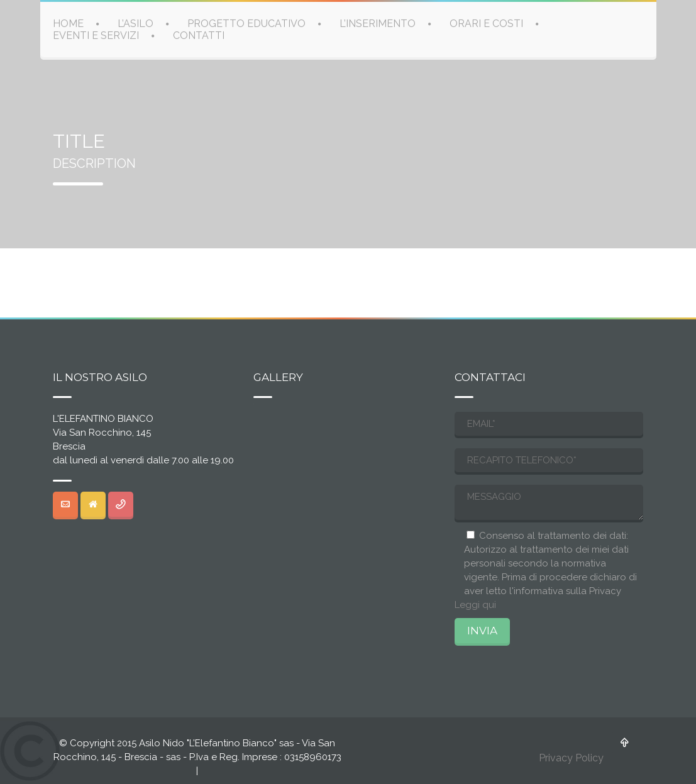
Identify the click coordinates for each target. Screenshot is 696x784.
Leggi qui (475, 605)
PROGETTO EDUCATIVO (246, 23)
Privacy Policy (571, 758)
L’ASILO (135, 23)
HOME (68, 23)
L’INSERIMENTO (378, 23)
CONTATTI (199, 35)
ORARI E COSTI (486, 23)
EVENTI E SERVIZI (96, 35)
